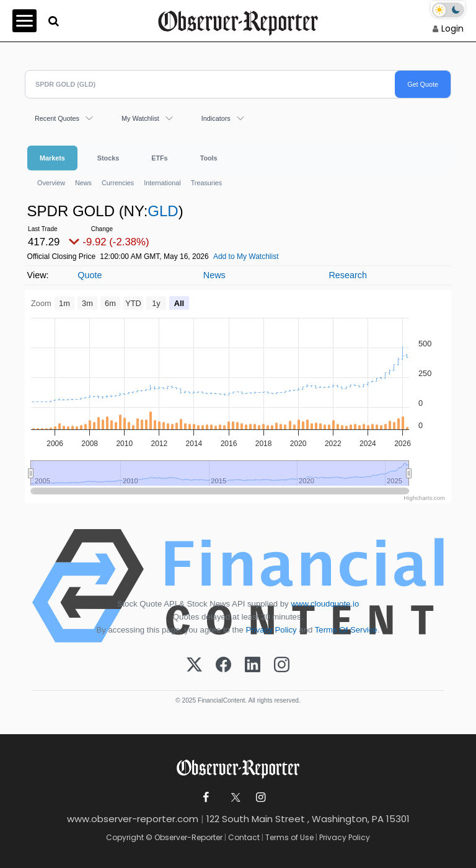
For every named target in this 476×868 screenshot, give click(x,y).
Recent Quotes (57, 118)
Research (348, 275)
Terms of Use (289, 837)
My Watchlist (140, 118)
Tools (209, 158)
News (83, 183)
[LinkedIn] (253, 665)
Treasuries (207, 183)
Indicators (216, 118)
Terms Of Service (346, 630)
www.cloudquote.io (325, 604)
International (162, 183)
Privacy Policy (271, 630)
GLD (163, 211)
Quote (90, 275)
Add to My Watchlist (246, 256)
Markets (52, 158)
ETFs (159, 158)
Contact (244, 837)
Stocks (108, 158)
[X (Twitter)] (194, 665)
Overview (51, 183)
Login (452, 28)
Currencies (118, 183)
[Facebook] (223, 665)
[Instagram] (282, 665)
